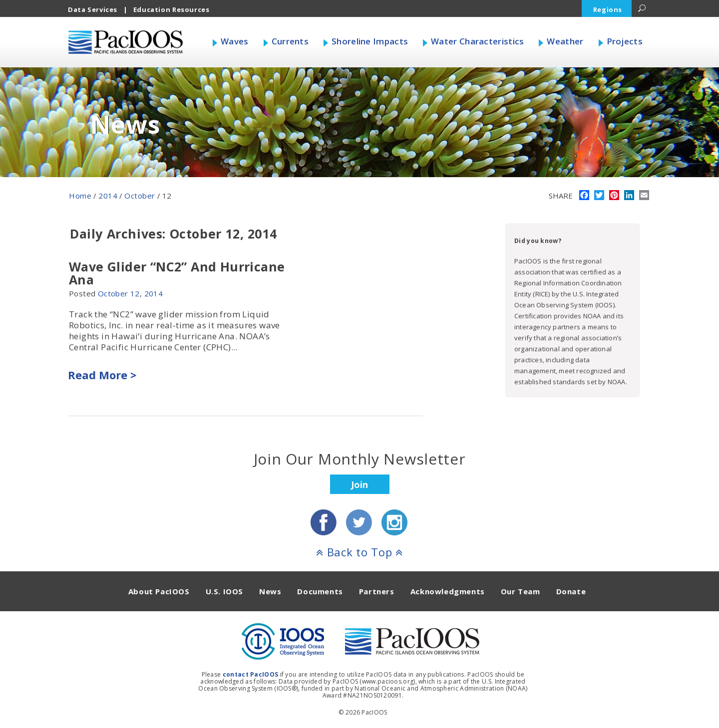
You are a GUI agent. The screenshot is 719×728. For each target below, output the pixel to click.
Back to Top (359, 552)
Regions (608, 9)
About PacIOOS (159, 591)
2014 (108, 196)
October (140, 196)
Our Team (521, 591)
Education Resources (172, 9)
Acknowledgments (448, 591)
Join (359, 485)
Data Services (93, 9)
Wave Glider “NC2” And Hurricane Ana (177, 273)
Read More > (102, 375)
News (270, 591)
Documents (320, 591)
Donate (571, 591)
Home (80, 196)
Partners (377, 591)
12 (135, 293)
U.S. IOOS (224, 591)
